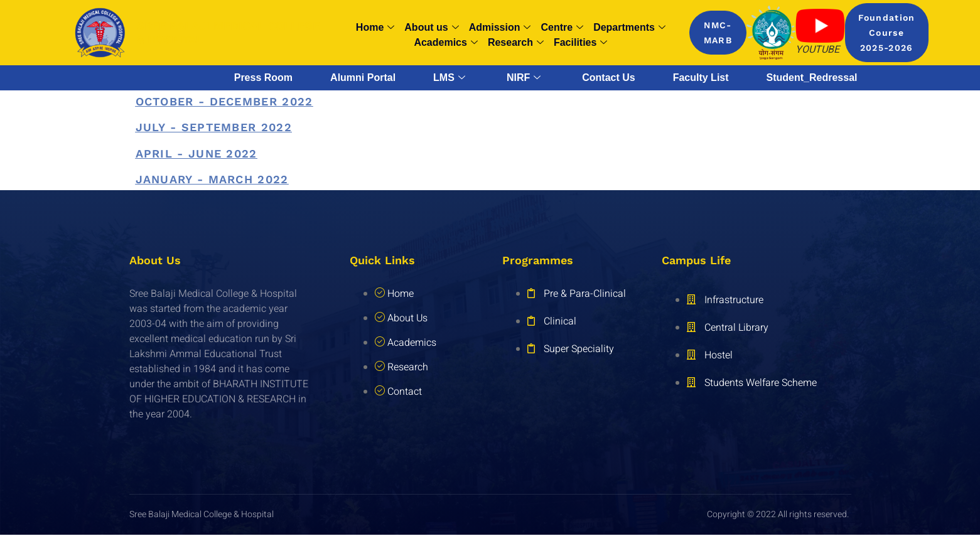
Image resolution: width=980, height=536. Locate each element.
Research (516, 43)
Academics (446, 43)
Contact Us (608, 78)
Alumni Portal (363, 78)
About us (431, 28)
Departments (629, 28)
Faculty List (701, 78)
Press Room (263, 78)
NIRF (524, 78)
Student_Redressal (812, 78)
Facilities (580, 43)
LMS (449, 78)
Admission (500, 28)
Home (375, 28)
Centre (562, 28)
